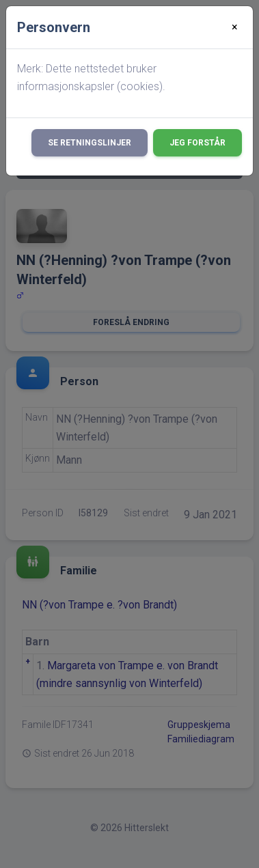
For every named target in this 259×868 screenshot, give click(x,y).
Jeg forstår (197, 143)
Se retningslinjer (90, 143)
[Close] (235, 27)
